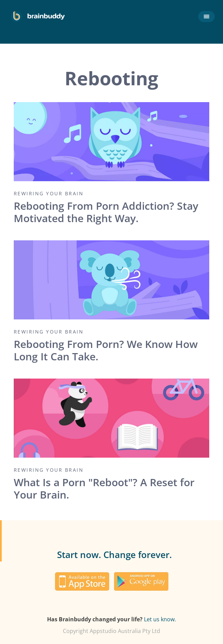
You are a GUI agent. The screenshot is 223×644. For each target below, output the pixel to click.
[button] (205, 17)
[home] (38, 17)
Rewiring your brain (49, 194)
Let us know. (160, 619)
